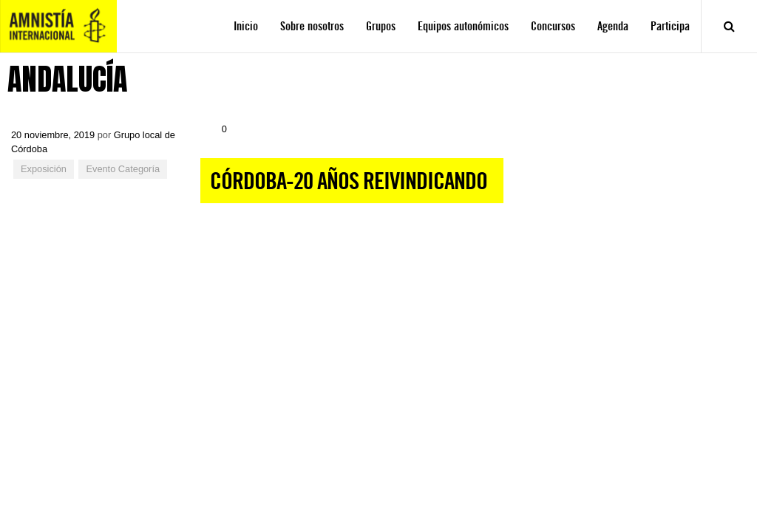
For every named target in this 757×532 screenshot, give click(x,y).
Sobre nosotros (312, 26)
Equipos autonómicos (463, 26)
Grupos (381, 26)
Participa (670, 26)
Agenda (613, 26)
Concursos (553, 26)
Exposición (44, 169)
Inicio (246, 26)
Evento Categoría (123, 169)
